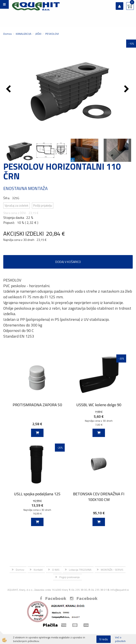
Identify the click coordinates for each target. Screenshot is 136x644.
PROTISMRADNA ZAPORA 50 (37, 405)
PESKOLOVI (52, 34)
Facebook (53, 598)
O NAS (56, 570)
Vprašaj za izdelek (17, 205)
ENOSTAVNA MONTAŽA (25, 188)
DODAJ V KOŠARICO (68, 262)
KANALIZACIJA (24, 34)
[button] (127, 89)
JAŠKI (38, 34)
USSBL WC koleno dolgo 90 (99, 405)
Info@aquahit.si (120, 590)
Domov (8, 34)
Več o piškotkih (120, 639)
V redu (104, 639)
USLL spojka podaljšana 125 (37, 494)
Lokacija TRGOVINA (80, 570)
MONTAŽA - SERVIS (112, 570)
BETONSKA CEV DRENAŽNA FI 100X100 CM (99, 497)
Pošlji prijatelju (43, 205)
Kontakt (38, 570)
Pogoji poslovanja (69, 577)
